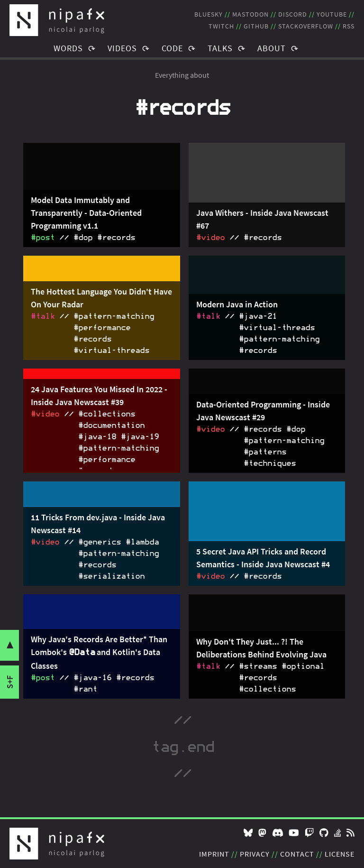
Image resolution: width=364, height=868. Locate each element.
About (272, 48)
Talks (220, 48)
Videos (122, 48)
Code (172, 48)
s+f (10, 682)
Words (68, 48)
